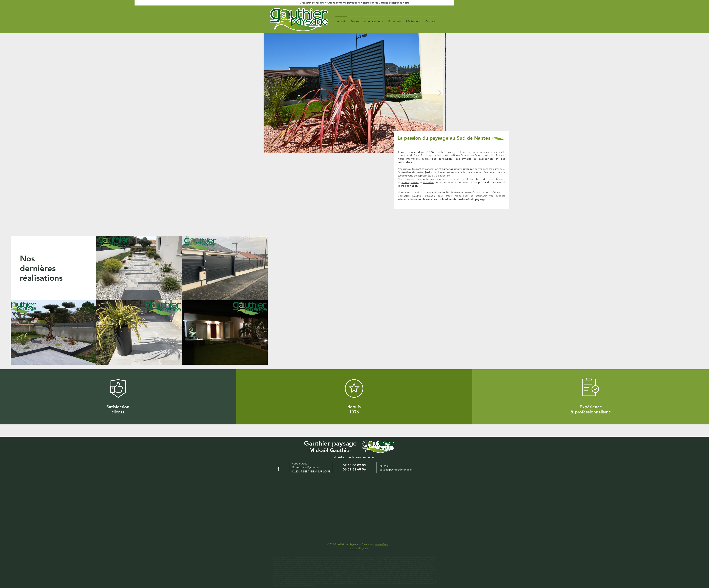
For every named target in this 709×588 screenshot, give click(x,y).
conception (432, 169)
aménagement (410, 182)
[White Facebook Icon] (278, 469)
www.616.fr (382, 544)
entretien (428, 182)
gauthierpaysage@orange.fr (396, 470)
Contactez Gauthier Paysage (416, 196)
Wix (372, 544)
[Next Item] (439, 93)
